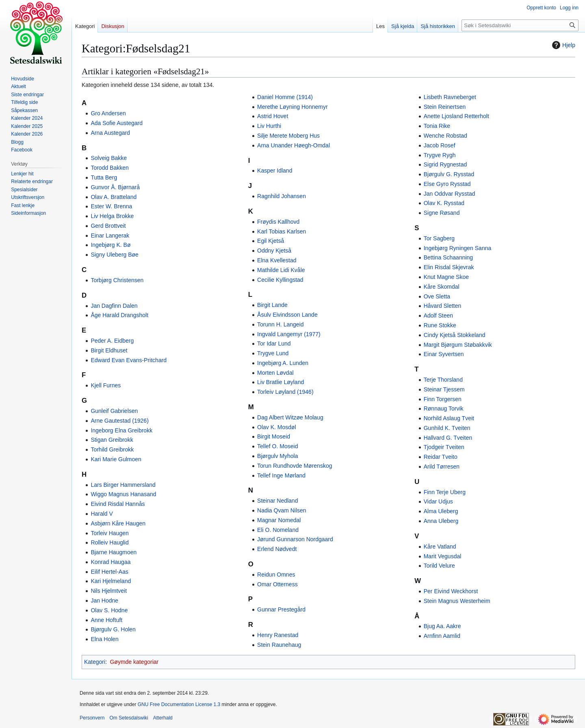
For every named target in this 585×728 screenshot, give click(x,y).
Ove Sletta (437, 296)
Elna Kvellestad (277, 260)
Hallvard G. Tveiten (448, 438)
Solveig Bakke (109, 158)
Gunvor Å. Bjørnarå (115, 187)
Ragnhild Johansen (282, 196)
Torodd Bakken (109, 168)
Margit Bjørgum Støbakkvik (458, 345)
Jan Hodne (104, 601)
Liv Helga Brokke (112, 216)
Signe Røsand (442, 213)
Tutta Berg (104, 177)
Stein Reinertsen (445, 107)
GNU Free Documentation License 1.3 (179, 704)
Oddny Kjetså (274, 251)
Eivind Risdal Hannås (118, 504)
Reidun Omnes (276, 575)
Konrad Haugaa (110, 562)
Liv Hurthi (269, 126)
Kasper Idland (275, 171)
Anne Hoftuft (106, 620)
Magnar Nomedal (279, 520)
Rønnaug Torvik (444, 408)
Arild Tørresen (442, 467)
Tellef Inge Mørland (281, 475)
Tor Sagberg (439, 238)
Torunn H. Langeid (280, 324)
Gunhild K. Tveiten (447, 428)
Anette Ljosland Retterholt (456, 116)
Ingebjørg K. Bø (110, 245)
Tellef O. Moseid (277, 446)
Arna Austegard (110, 133)
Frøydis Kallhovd (278, 222)
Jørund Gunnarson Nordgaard (295, 539)
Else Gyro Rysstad (447, 184)
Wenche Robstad (445, 136)
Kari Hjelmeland (111, 581)
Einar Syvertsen (444, 354)
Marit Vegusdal (443, 556)
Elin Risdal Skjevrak (449, 267)
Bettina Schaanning (448, 257)
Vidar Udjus (438, 501)
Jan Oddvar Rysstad (450, 194)
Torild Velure (439, 566)
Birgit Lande (272, 305)
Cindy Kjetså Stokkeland (455, 335)
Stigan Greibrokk (112, 440)
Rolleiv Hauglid (109, 542)
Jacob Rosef (440, 145)
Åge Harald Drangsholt (119, 315)
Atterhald (163, 718)
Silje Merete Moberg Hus (288, 136)
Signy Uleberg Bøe (115, 255)
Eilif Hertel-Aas (109, 572)
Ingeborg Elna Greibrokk (121, 430)
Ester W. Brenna (111, 206)
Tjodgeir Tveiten (444, 447)
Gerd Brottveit (108, 226)
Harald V (102, 514)
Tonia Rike (437, 126)
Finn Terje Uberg (445, 492)
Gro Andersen (108, 113)
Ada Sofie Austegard (117, 123)
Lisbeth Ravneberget (450, 97)
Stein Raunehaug (279, 645)
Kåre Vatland (440, 547)
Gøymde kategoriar (134, 662)
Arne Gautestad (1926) (119, 421)
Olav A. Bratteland (114, 197)
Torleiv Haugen (109, 533)
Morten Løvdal (275, 373)
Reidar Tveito (441, 457)
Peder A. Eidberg (112, 341)
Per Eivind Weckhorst (451, 591)
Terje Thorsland (443, 380)
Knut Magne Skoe (446, 277)
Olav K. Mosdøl (277, 427)
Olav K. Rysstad (444, 203)
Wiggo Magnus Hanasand (123, 494)
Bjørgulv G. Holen (113, 629)
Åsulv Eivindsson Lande (287, 315)
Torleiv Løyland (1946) (285, 392)
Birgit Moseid (274, 436)
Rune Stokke (440, 325)
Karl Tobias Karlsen (282, 231)
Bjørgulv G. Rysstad (449, 174)
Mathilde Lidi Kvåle (281, 270)
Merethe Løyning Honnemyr (292, 107)
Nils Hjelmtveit (109, 591)
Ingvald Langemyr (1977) (289, 334)
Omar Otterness (277, 584)
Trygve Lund (273, 353)
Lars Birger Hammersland (123, 485)
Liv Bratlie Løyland (281, 382)
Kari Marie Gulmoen (116, 459)
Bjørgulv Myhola (277, 456)
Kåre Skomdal (442, 287)
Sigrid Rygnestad (445, 164)
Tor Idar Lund (274, 343)
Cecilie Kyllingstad (280, 280)
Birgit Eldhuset (109, 350)
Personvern (92, 718)
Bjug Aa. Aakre (442, 626)
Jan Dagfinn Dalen (114, 306)
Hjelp (563, 45)
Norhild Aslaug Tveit (449, 418)
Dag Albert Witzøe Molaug (290, 417)
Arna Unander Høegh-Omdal (294, 145)
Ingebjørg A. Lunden (283, 363)
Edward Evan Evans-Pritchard (129, 360)
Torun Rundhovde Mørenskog (295, 466)
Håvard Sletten (443, 306)
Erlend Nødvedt (277, 549)
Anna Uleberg (441, 521)
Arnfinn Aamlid (442, 636)
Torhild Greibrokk (112, 449)
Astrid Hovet (273, 116)
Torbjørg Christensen (117, 280)
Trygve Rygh (440, 155)
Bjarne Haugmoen (114, 552)
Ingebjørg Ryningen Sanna (458, 248)
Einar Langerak (110, 235)
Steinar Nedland (277, 501)
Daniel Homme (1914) (285, 97)
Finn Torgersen (443, 399)
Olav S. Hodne (109, 610)
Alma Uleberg (441, 511)
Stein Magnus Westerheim (457, 601)
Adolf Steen (438, 315)
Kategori (95, 662)
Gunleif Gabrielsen (114, 411)
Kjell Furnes (106, 385)
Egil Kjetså (271, 241)
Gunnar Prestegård (281, 609)
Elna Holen (105, 639)
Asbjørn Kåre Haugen (118, 523)
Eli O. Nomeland (278, 530)
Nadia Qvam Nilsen (282, 510)
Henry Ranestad (278, 635)
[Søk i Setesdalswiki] (520, 25)
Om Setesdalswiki (129, 718)
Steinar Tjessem (444, 389)
